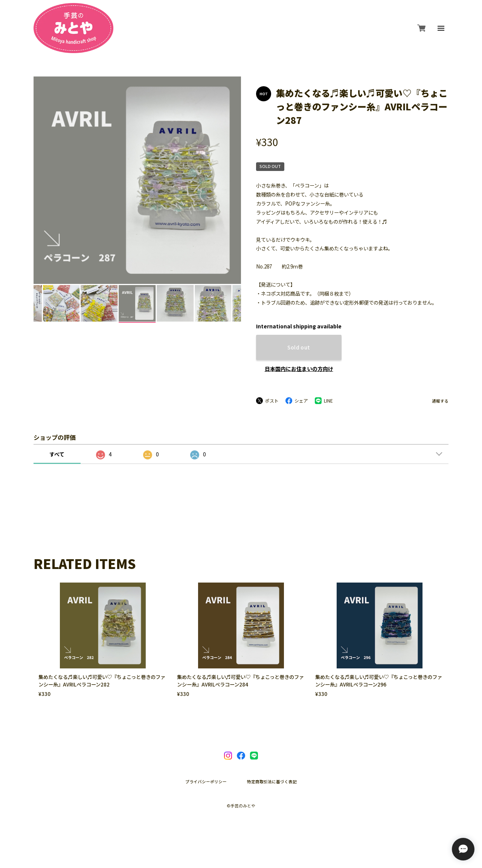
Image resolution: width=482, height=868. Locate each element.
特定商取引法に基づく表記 (272, 782)
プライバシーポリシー (206, 782)
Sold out (299, 347)
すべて (57, 454)
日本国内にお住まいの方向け (299, 369)
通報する (440, 401)
